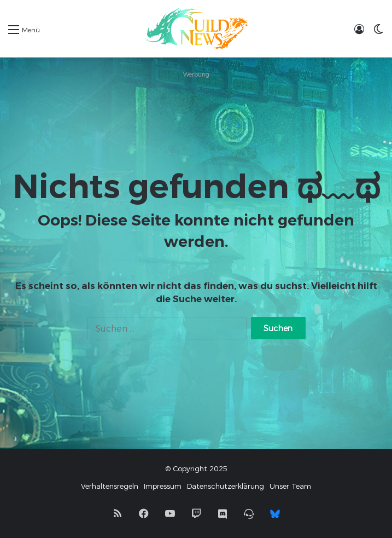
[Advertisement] (196, 109)
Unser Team (290, 486)
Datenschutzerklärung (226, 486)
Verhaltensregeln (110, 486)
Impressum (163, 486)
